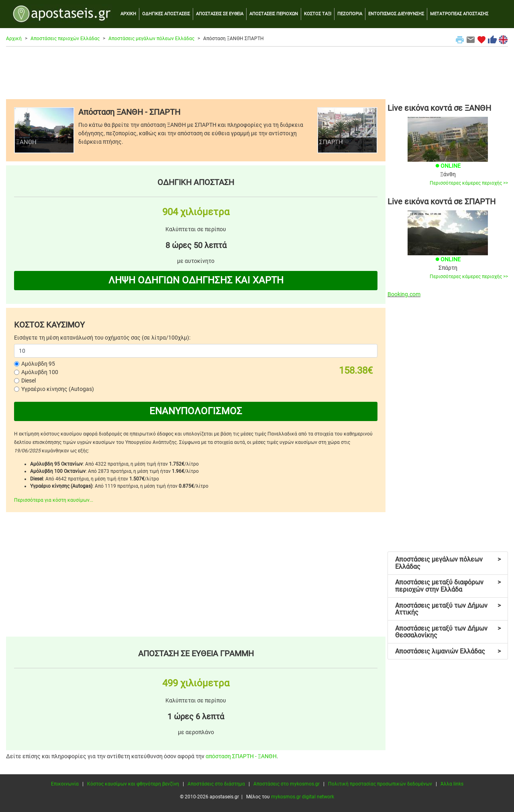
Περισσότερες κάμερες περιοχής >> (469, 183)
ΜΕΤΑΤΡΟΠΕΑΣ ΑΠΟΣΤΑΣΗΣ (459, 14)
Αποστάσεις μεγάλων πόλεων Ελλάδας (151, 39)
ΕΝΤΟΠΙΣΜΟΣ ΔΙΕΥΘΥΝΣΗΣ (396, 14)
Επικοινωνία (65, 784)
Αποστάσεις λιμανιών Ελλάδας (448, 651)
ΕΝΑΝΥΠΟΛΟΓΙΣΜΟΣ (196, 411)
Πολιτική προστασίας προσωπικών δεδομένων (380, 784)
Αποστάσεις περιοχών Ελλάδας (65, 39)
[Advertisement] (257, 73)
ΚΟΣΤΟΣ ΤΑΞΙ (318, 14)
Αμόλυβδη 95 (38, 364)
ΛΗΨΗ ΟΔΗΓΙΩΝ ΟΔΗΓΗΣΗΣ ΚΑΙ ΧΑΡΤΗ (196, 280)
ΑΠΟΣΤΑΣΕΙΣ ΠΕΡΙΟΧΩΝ (274, 14)
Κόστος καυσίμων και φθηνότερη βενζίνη (133, 784)
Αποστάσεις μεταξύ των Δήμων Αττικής (448, 609)
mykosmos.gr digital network (303, 797)
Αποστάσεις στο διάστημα (216, 784)
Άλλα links (452, 784)
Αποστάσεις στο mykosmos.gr (287, 784)
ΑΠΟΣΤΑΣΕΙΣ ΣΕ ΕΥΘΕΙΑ (220, 14)
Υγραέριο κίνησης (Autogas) (58, 389)
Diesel (29, 381)
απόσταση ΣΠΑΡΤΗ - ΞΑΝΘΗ (241, 756)
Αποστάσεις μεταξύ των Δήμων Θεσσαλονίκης (448, 632)
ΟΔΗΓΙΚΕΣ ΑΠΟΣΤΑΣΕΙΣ (166, 14)
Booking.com (404, 294)
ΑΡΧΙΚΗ (128, 14)
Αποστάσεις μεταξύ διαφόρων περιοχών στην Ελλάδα (448, 586)
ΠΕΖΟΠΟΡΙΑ (350, 14)
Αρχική (14, 39)
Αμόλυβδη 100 (40, 372)
